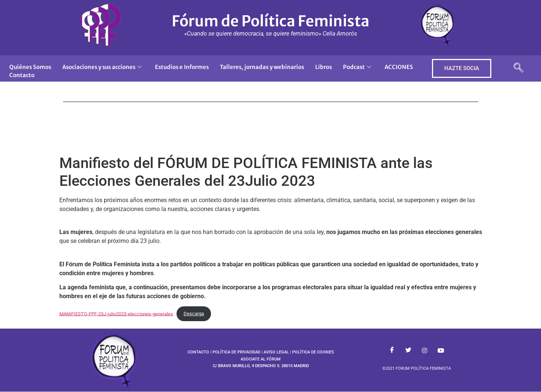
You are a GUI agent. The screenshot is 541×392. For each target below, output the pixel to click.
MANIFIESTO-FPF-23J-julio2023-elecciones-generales (116, 314)
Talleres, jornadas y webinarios (262, 67)
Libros (324, 67)
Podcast (357, 67)
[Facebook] (392, 351)
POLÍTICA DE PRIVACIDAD (236, 352)
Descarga (194, 314)
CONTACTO (198, 352)
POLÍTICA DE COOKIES (313, 352)
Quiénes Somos (30, 67)
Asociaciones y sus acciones (102, 67)
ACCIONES (399, 67)
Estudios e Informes (182, 67)
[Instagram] (425, 351)
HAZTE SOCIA (462, 68)
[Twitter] (408, 351)
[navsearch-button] (518, 68)
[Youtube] (441, 351)
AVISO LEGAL (276, 352)
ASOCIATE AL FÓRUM (261, 359)
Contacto (22, 75)
